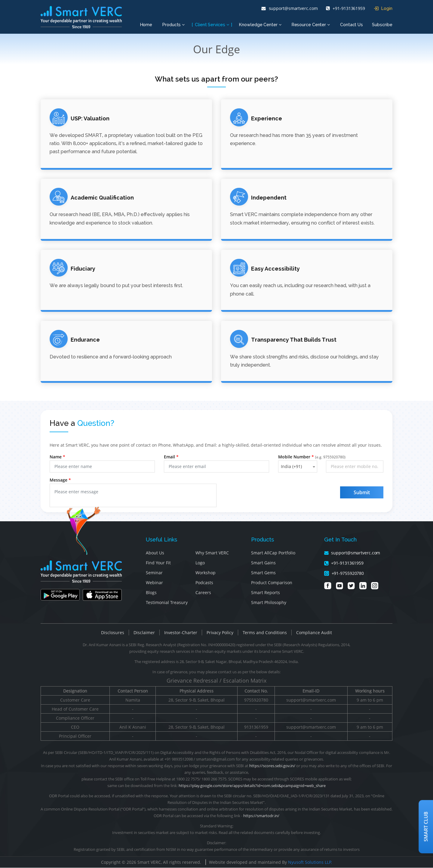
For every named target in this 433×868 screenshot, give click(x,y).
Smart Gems (263, 573)
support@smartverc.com (290, 8)
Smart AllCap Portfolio (273, 553)
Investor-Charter (181, 633)
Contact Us (352, 25)
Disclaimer (144, 633)
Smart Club (426, 826)
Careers (203, 593)
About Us (155, 553)
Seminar (154, 573)
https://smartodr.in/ (261, 816)
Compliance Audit (314, 633)
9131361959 (256, 727)
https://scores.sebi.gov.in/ (272, 766)
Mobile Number (312, 457)
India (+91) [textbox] (291, 467)
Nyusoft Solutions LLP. (310, 862)
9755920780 (256, 700)
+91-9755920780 (344, 573)
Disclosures (113, 633)
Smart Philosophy (269, 603)
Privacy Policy (220, 633)
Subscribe (382, 25)
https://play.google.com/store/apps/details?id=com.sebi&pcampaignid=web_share (252, 786)
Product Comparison (272, 583)
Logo (200, 563)
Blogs (151, 593)
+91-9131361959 (345, 8)
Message (60, 480)
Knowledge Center (260, 25)
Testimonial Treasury (167, 603)
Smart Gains (263, 563)
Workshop (206, 573)
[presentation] (278, 496)
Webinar (154, 583)
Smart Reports (266, 593)
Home (146, 25)
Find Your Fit (158, 563)
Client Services (212, 25)
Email (171, 457)
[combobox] (298, 467)
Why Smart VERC (212, 553)
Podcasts (204, 583)
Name (57, 457)
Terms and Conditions (265, 633)
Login (383, 8)
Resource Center (311, 25)
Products (174, 25)
